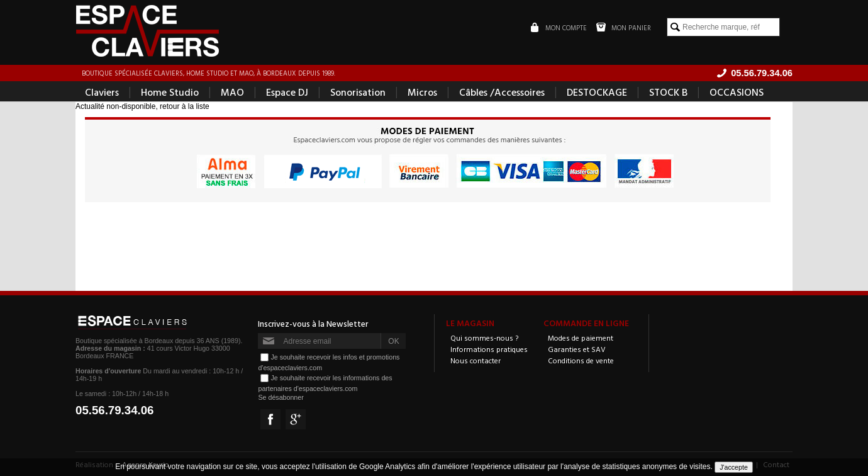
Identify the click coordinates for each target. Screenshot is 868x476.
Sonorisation (358, 92)
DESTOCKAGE (597, 92)
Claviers (102, 92)
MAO (232, 92)
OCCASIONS (737, 92)
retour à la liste (185, 106)
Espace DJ (287, 92)
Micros (422, 92)
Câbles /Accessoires (502, 92)
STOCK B (668, 92)
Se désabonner (281, 397)
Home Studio (170, 92)
